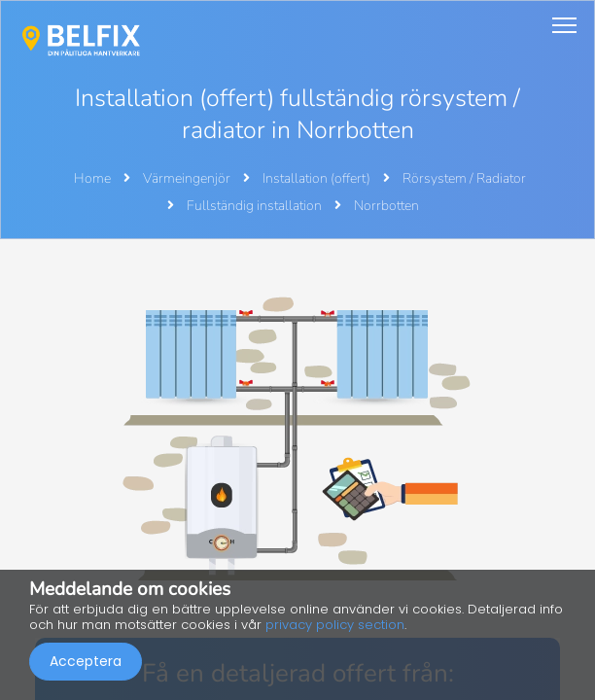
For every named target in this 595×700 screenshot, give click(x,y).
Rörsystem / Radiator (464, 178)
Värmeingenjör (188, 178)
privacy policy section (335, 625)
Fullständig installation (256, 206)
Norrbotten (386, 206)
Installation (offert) (318, 178)
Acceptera (86, 661)
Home (92, 178)
